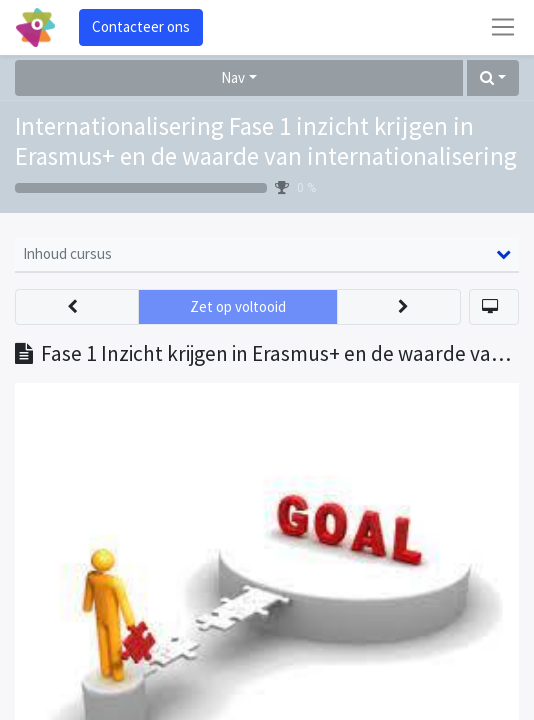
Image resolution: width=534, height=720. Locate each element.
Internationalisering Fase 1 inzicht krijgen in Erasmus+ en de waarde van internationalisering (266, 141)
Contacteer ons (141, 26)
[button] (493, 78)
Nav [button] (233, 77)
